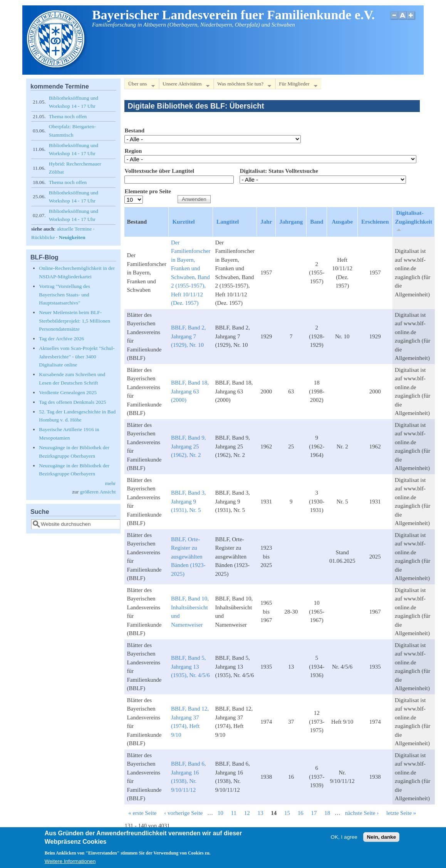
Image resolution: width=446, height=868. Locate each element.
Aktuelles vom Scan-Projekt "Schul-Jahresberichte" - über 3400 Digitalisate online (77, 356)
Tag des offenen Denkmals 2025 (72, 402)
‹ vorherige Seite (183, 813)
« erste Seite (142, 813)
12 (247, 813)
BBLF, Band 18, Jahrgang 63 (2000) (190, 391)
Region (133, 151)
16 (301, 813)
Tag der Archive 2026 (61, 339)
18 (327, 813)
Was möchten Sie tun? (242, 85)
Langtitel (228, 222)
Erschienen (375, 222)
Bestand (134, 130)
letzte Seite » (401, 813)
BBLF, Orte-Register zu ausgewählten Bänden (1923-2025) (188, 557)
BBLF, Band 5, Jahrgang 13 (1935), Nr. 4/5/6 (190, 666)
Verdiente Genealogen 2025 (68, 392)
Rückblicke (43, 237)
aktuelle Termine (75, 229)
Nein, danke (381, 840)
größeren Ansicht (98, 492)
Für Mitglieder (296, 85)
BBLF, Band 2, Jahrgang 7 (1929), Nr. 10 (188, 336)
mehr (111, 483)
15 (287, 813)
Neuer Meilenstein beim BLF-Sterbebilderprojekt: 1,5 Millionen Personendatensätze (75, 321)
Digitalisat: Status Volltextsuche (279, 171)
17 (314, 813)
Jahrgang (291, 222)
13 (260, 813)
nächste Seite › (362, 813)
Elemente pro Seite (148, 191)
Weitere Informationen (70, 864)
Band (317, 222)
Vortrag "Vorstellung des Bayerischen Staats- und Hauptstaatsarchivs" (65, 294)
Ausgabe (342, 222)
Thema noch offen (68, 116)
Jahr (266, 222)
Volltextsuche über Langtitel (159, 171)
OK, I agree (344, 840)
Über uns (139, 85)
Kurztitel (183, 222)
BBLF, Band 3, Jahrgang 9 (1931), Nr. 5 (188, 501)
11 (233, 813)
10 (220, 813)
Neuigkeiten (72, 237)
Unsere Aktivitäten (184, 85)
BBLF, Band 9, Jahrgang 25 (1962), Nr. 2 (188, 446)
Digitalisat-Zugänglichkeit (414, 221)
